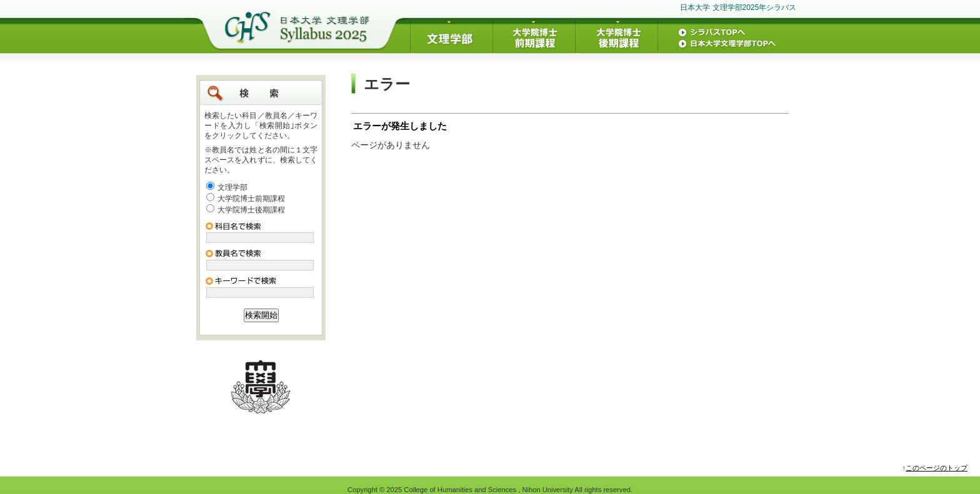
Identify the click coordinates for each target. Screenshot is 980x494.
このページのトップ (937, 468)
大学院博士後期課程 (251, 210)
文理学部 (232, 187)
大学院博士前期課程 (251, 199)
